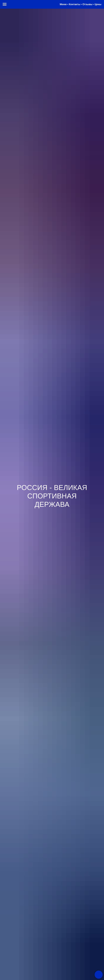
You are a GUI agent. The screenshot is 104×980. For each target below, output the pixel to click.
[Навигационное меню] (5, 4)
